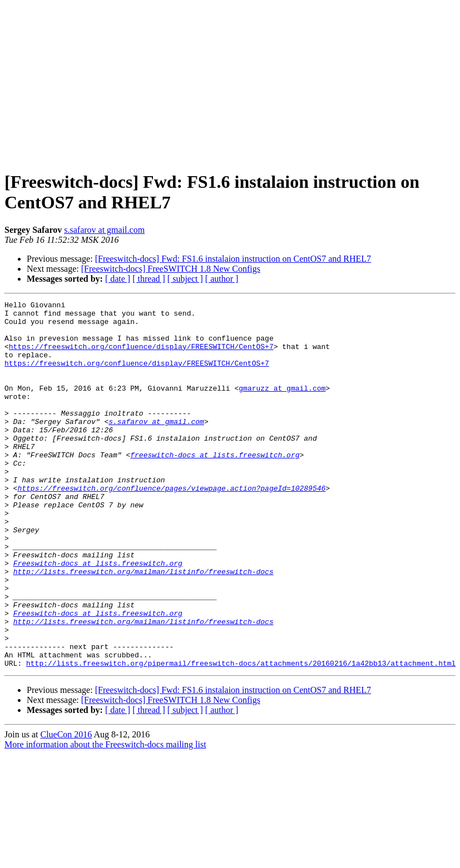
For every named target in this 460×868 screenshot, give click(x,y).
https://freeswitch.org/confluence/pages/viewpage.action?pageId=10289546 (171, 526)
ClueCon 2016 (66, 808)
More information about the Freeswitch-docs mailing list (105, 818)
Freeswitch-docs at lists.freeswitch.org (98, 616)
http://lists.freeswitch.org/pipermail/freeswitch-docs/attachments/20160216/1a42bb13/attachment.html (241, 736)
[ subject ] (185, 279)
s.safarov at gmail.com (104, 230)
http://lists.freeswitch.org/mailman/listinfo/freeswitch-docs (144, 626)
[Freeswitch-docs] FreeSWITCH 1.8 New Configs (171, 269)
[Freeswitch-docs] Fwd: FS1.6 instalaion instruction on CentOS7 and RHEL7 (233, 259)
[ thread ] (149, 279)
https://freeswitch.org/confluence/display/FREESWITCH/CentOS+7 (141, 356)
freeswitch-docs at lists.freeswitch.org (215, 486)
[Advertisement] (230, 82)
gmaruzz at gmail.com (282, 406)
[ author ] (222, 279)
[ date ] (118, 279)
